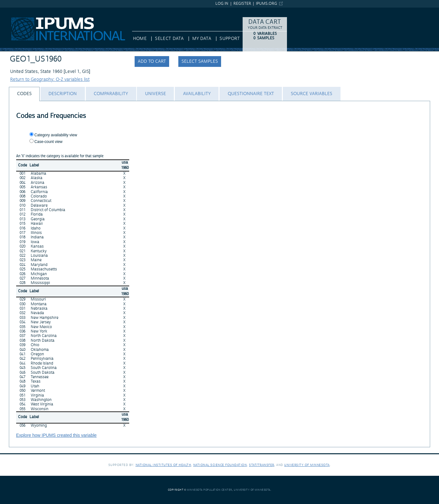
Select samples (200, 61)
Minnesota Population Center (210, 490)
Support (229, 39)
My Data (202, 39)
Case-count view (49, 142)
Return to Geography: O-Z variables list (50, 80)
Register (242, 4)
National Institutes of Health (163, 465)
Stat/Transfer (261, 465)
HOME (140, 39)
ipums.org (267, 4)
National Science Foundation (220, 465)
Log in (222, 4)
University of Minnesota (307, 465)
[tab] (24, 94)
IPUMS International (20, 10)
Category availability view (56, 135)
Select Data (169, 39)
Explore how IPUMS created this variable (56, 435)
